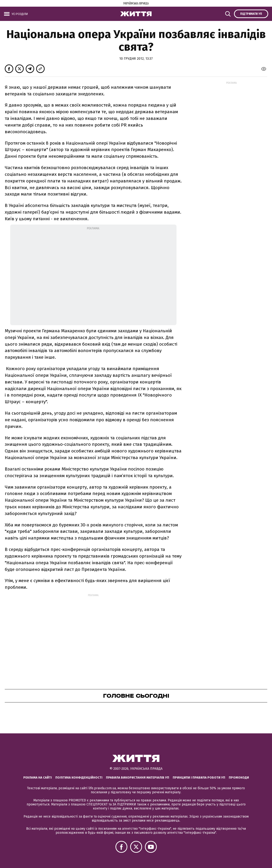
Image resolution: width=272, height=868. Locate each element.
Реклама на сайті (38, 777)
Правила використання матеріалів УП (138, 777)
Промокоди (239, 777)
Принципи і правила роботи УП (199, 777)
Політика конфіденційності (79, 777)
